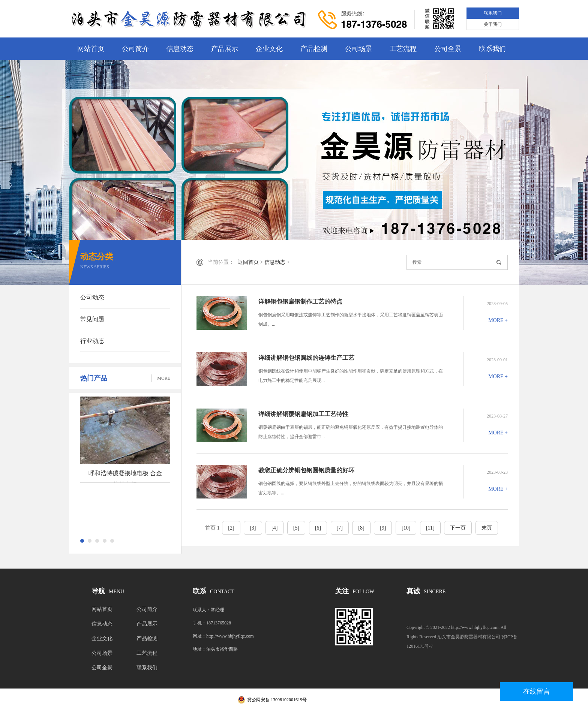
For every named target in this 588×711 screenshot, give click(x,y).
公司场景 (358, 49)
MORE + (498, 320)
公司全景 (448, 49)
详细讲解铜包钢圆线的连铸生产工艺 (306, 358)
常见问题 (92, 319)
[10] (406, 528)
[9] (383, 528)
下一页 (458, 528)
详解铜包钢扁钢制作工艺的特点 (300, 302)
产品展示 (225, 49)
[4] (274, 528)
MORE (164, 378)
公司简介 (135, 49)
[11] (430, 528)
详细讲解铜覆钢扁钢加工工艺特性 (303, 414)
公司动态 (92, 297)
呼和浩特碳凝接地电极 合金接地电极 (125, 476)
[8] (361, 528)
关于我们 (493, 24)
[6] (318, 528)
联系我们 (493, 13)
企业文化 (269, 49)
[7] (340, 528)
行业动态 (92, 341)
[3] (253, 528)
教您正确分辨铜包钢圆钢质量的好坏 (306, 470)
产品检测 (314, 49)
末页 (487, 528)
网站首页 (91, 49)
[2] (231, 528)
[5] (296, 528)
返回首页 (248, 262)
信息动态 (180, 49)
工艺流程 (403, 49)
